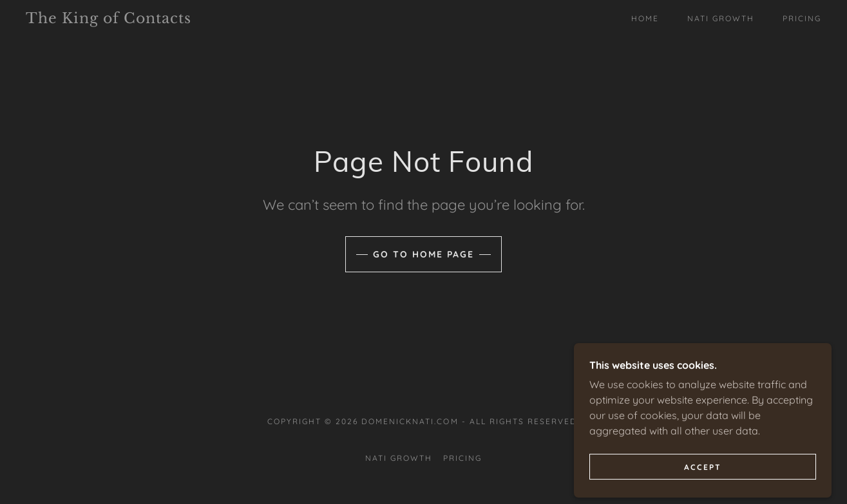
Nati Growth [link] (721, 18)
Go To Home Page (424, 254)
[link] (135, 19)
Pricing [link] (802, 18)
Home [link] (645, 18)
